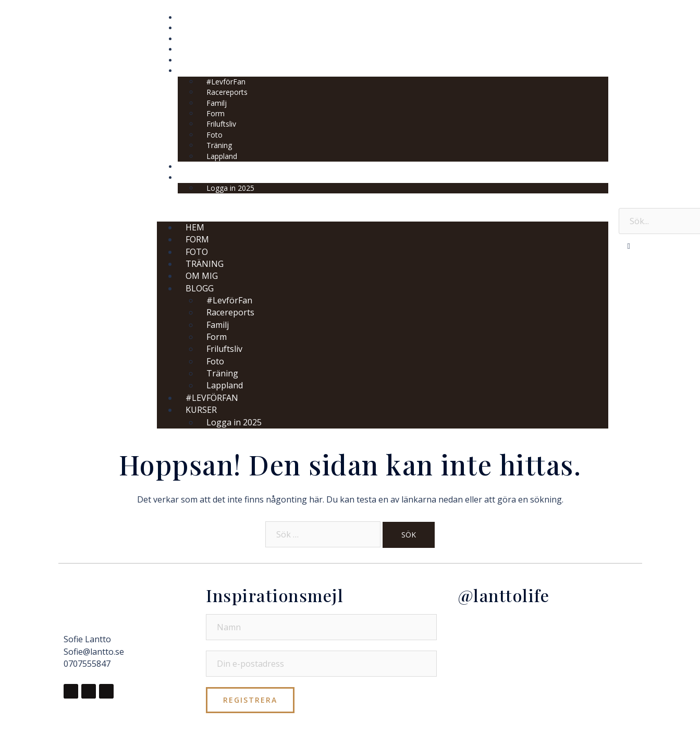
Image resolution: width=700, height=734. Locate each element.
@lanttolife (504, 595)
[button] (382, 207)
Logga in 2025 (230, 188)
